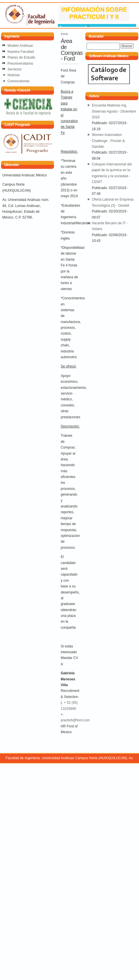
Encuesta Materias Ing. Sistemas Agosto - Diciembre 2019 (114, 111)
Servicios (15, 69)
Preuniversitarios (20, 64)
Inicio (64, 34)
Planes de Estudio (21, 57)
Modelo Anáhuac (20, 46)
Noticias (14, 75)
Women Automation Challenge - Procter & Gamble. (108, 141)
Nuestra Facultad (21, 52)
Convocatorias (19, 81)
